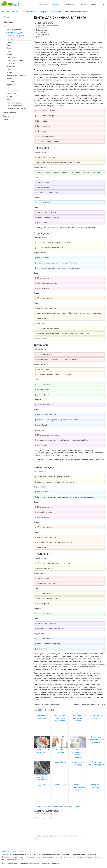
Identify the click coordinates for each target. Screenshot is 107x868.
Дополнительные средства (16, 108)
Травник (10, 100)
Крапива (10, 72)
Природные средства (14, 33)
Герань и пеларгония (15, 60)
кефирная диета (74, 807)
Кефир (10, 51)
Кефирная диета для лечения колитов (88, 704)
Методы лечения (70, 4)
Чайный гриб (12, 91)
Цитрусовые (12, 57)
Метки (13, 852)
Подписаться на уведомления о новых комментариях (56, 838)
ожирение (63, 807)
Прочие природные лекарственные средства (17, 104)
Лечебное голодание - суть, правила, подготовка (78, 749)
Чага (9, 88)
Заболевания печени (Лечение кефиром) (78, 787)
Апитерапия (12, 94)
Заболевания (43, 4)
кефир (40, 807)
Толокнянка (11, 66)
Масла (10, 97)
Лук (8, 45)
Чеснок (10, 42)
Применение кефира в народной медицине (96, 739)
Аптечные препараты (14, 30)
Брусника (11, 63)
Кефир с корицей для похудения (48, 704)
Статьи (93, 4)
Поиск (20, 852)
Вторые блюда (60, 762)
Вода (9, 48)
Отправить (38, 841)
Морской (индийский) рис (17, 75)
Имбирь (10, 54)
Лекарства (56, 4)
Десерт (42, 785)
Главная (5, 852)
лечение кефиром (51, 807)
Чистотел (11, 82)
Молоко (10, 79)
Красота (83, 4)
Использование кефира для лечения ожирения (60, 718)
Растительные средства (16, 36)
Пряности (11, 39)
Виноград (11, 69)
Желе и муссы (60, 785)
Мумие (10, 85)
